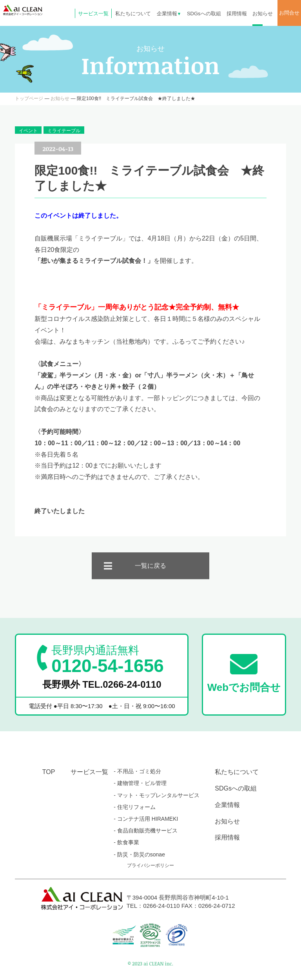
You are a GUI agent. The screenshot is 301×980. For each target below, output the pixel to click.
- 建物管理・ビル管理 (140, 783)
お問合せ (289, 13)
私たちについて (133, 14)
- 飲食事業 (126, 842)
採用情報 (237, 14)
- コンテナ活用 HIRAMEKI (146, 819)
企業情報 (169, 14)
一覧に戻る (150, 574)
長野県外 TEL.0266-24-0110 (102, 684)
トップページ (29, 98)
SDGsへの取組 (204, 14)
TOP (49, 772)
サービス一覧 (93, 14)
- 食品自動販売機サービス (146, 831)
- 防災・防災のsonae (139, 854)
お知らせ (263, 14)
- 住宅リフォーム (135, 807)
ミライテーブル (64, 131)
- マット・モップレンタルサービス (157, 795)
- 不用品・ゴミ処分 (137, 771)
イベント (28, 131)
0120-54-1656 (107, 659)
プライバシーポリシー (150, 865)
